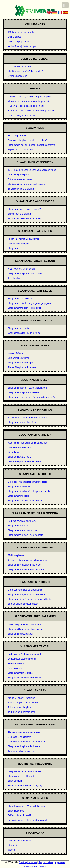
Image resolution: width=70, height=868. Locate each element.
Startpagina (13, 845)
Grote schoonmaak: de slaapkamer (25, 590)
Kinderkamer (14, 452)
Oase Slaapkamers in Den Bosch (24, 624)
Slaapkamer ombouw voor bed (23, 530)
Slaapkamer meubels (18, 496)
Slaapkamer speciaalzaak (20, 634)
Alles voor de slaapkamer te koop (24, 732)
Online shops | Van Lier (19, 42)
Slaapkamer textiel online (20, 673)
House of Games (16, 353)
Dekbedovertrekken (17, 668)
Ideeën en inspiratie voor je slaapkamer (27, 184)
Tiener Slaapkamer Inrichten (22, 367)
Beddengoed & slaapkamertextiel (24, 654)
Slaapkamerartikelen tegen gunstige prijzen (29, 303)
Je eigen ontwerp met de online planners (28, 560)
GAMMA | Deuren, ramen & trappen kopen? (29, 97)
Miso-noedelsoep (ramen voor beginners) (28, 101)
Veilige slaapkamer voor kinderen (24, 461)
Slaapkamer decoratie (19, 328)
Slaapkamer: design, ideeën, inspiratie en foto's (31, 145)
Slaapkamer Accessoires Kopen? (24, 209)
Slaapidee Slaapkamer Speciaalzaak (26, 629)
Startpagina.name (28, 862)
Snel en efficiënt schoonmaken (23, 604)
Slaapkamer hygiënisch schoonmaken (27, 595)
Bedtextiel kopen (16, 664)
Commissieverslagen (18, 244)
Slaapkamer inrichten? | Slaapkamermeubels (30, 491)
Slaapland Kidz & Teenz (20, 457)
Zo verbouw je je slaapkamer (22, 189)
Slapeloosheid (15, 781)
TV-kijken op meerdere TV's (21, 712)
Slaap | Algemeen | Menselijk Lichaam (27, 806)
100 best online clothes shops (22, 32)
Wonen (11, 850)
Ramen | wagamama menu (21, 115)
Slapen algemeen (16, 811)
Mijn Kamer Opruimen (19, 358)
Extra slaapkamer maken (20, 179)
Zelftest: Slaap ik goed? (19, 815)
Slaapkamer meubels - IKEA (22, 422)
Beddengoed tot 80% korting (22, 659)
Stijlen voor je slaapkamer (20, 150)
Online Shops (14, 37)
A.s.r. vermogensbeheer (20, 67)
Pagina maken (46, 862)
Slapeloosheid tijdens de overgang (25, 786)
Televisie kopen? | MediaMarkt (23, 703)
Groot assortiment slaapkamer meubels (27, 482)
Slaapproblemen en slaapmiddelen (25, 771)
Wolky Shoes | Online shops (22, 46)
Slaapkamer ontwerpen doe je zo (24, 565)
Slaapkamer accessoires (20, 299)
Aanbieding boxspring (18, 175)
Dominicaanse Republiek (20, 841)
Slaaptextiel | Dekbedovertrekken (24, 678)
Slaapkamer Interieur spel (20, 363)
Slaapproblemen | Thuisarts (21, 776)
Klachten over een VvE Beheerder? (25, 71)
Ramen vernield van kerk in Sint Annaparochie (31, 111)
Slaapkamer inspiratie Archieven (24, 746)
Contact (42, 866)
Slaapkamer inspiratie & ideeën (23, 392)
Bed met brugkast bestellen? (22, 521)
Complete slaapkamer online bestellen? (27, 140)
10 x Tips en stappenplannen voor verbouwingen (32, 170)
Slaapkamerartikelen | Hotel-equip (25, 308)
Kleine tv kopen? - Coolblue (21, 698)
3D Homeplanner (16, 555)
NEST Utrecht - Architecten (21, 269)
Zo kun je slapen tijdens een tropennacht (28, 820)
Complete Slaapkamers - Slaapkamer (26, 742)
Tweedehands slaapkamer (21, 751)
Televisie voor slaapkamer (21, 707)
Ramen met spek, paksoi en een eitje (26, 106)
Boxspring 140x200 (17, 136)
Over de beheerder (17, 76)
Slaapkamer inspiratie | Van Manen (25, 273)
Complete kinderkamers (20, 447)
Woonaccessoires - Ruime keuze (24, 218)
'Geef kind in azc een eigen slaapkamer (27, 443)
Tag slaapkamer (16, 278)
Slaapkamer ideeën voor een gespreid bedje (30, 599)
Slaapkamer (14, 248)
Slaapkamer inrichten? (19, 487)
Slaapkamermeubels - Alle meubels (25, 501)
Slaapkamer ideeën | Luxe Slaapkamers (28, 388)
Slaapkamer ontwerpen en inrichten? (26, 569)
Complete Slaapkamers (19, 737)
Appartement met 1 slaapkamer (23, 239)
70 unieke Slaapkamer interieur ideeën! (27, 418)
